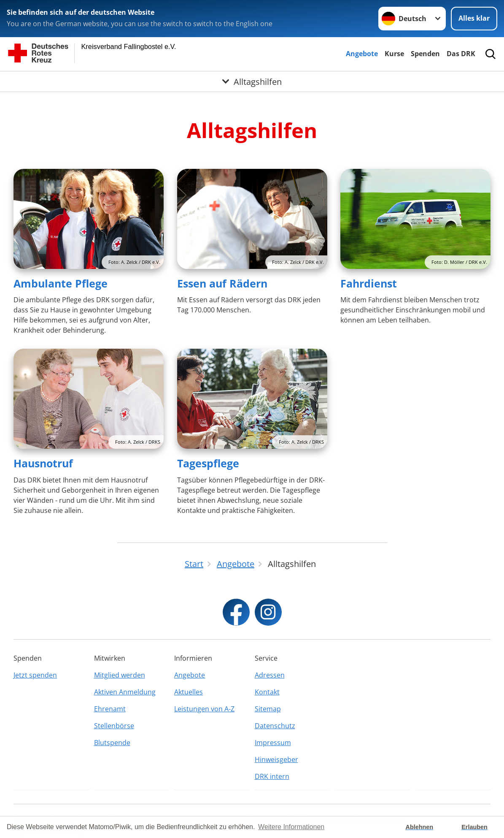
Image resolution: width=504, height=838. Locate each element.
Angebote (362, 54)
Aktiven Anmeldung (125, 692)
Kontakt (267, 692)
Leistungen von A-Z (204, 709)
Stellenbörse (114, 726)
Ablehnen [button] (420, 827)
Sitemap (268, 709)
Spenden (425, 54)
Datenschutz (275, 726)
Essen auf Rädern (222, 283)
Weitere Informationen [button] (291, 827)
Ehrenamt (110, 709)
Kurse (394, 54)
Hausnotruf (43, 463)
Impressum (273, 743)
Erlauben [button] (474, 827)
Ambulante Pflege (61, 283)
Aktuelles (189, 692)
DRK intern (272, 776)
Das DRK (461, 54)
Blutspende (112, 743)
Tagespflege (208, 463)
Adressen (270, 675)
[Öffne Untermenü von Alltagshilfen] (252, 81)
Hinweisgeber (276, 759)
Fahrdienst (369, 283)
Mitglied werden (120, 675)
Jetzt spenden (35, 675)
